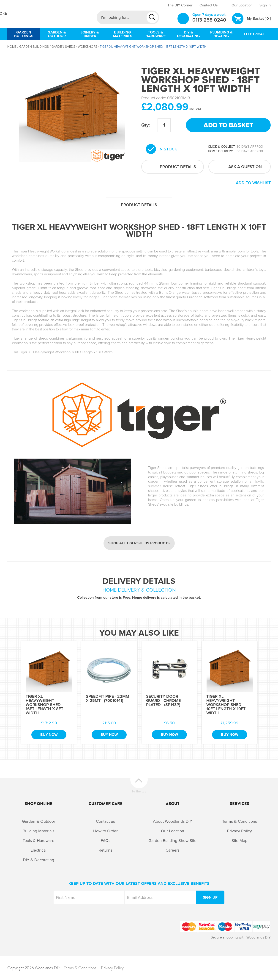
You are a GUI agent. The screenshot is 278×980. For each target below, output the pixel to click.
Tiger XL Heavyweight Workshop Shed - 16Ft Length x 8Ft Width (44, 705)
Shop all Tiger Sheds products (139, 543)
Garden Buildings (34, 47)
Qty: (146, 125)
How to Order (105, 831)
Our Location (242, 5)
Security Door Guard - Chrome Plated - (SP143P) (163, 700)
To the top (139, 791)
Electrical (38, 850)
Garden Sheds (63, 47)
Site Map (239, 841)
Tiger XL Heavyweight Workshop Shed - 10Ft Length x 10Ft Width (226, 705)
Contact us (105, 821)
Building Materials (38, 831)
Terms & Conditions (240, 821)
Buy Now (49, 735)
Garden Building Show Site (172, 841)
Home (12, 47)
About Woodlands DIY (173, 821)
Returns (105, 850)
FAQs (106, 841)
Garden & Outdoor (39, 821)
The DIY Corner (180, 5)
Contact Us (209, 5)
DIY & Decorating (38, 860)
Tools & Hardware (38, 841)
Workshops (87, 47)
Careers (173, 850)
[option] (72, 109)
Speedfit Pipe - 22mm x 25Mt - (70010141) (108, 698)
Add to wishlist (253, 183)
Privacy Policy (239, 831)
